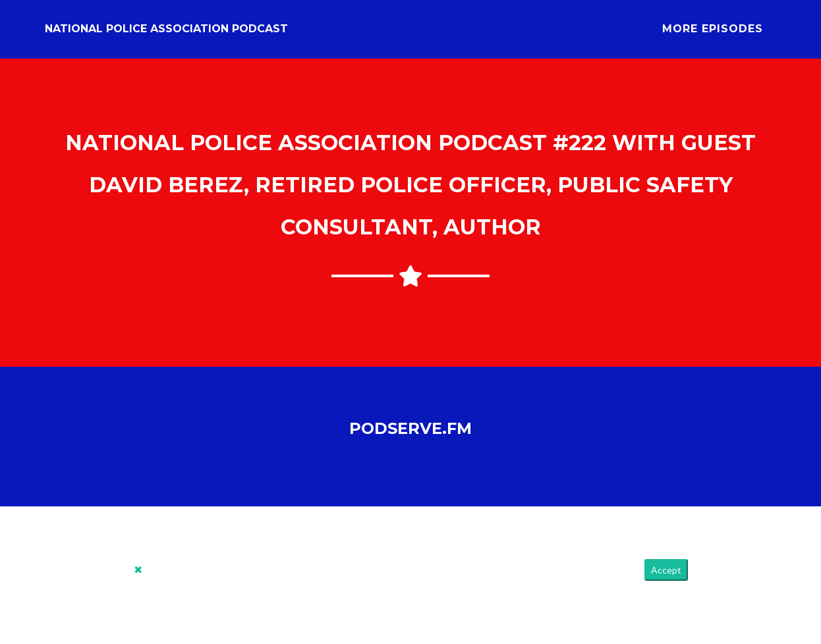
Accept (666, 580)
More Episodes (713, 34)
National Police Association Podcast (166, 34)
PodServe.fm (410, 438)
